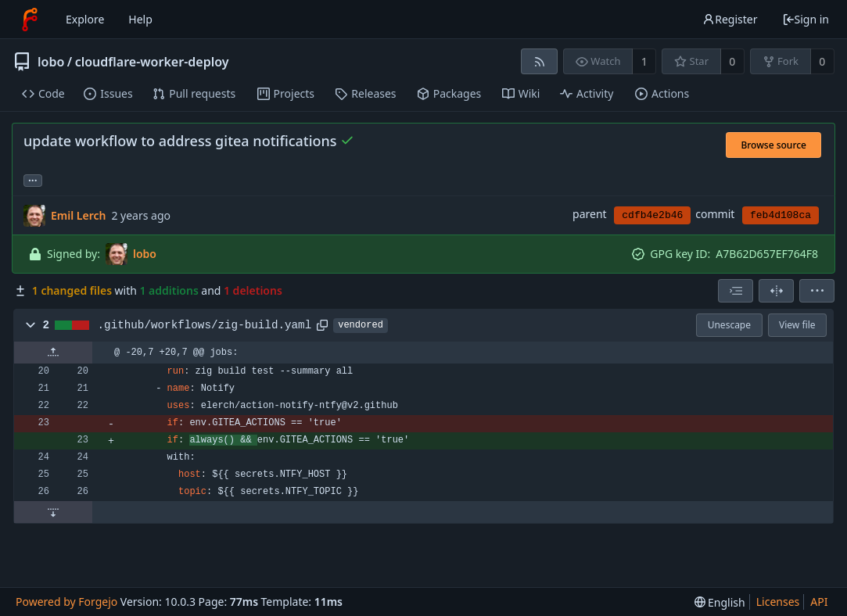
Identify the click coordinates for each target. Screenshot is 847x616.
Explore (85, 19)
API (819, 602)
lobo (51, 62)
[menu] (817, 291)
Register (730, 19)
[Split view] (776, 291)
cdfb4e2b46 (652, 215)
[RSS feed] (539, 61)
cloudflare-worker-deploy (152, 62)
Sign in (806, 19)
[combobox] (736, 291)
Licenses (778, 602)
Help (140, 19)
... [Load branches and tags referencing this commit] (33, 179)
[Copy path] (322, 325)
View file (797, 325)
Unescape (729, 325)
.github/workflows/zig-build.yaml (205, 325)
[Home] (30, 20)
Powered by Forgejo (66, 602)
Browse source (773, 145)
